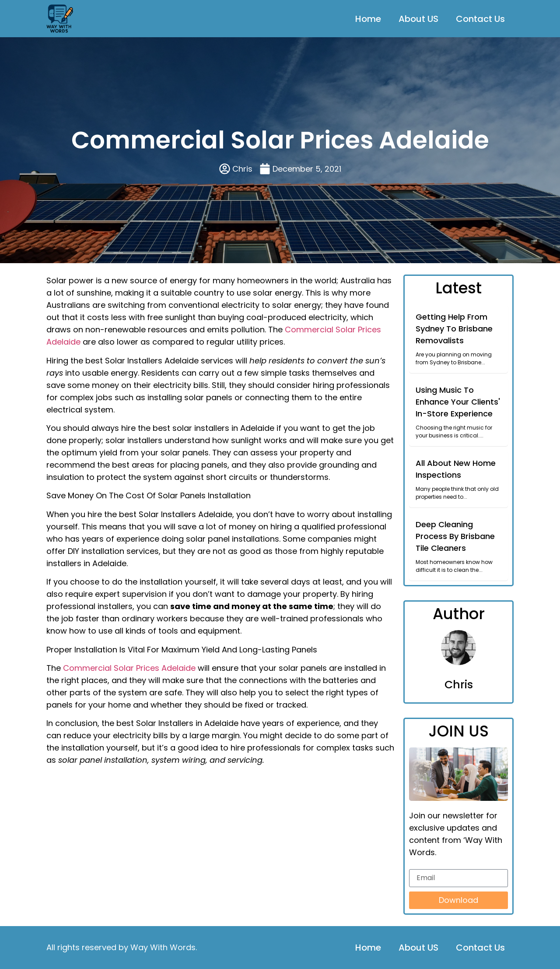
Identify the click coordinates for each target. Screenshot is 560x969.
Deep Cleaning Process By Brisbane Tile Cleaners (455, 536)
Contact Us (480, 19)
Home (368, 19)
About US (418, 19)
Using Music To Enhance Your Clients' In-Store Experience (458, 402)
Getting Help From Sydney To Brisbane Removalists (454, 329)
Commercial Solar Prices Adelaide (129, 668)
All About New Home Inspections (456, 469)
